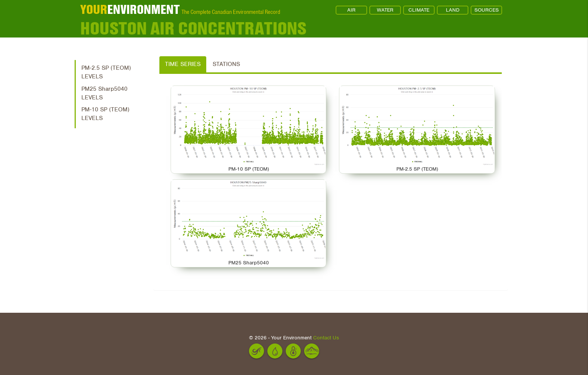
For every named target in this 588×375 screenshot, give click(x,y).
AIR (351, 10)
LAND (453, 10)
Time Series (183, 64)
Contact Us (326, 338)
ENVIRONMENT (130, 9)
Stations (226, 64)
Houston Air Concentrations (193, 28)
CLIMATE (419, 10)
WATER (385, 10)
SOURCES (487, 10)
